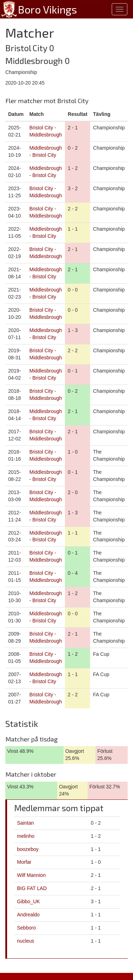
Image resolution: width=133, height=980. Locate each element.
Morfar (24, 862)
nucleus (26, 941)
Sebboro (26, 928)
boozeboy (28, 849)
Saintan (25, 823)
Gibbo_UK (29, 901)
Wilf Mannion (31, 875)
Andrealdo (28, 915)
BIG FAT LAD (32, 888)
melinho (26, 836)
